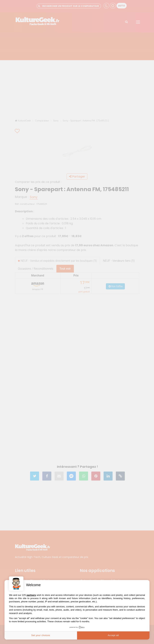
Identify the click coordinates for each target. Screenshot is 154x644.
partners (31, 595)
